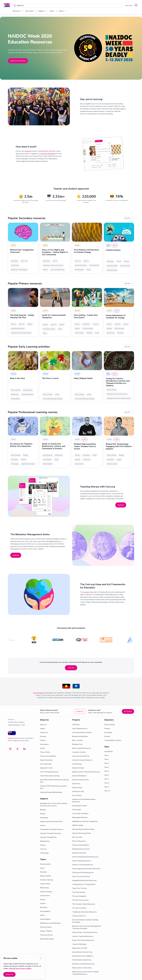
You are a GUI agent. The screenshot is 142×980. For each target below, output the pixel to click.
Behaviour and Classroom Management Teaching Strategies (87, 927)
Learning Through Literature (50, 833)
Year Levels (31, 11)
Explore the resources (18, 61)
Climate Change (46, 892)
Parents (107, 736)
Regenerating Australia (81, 849)
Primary (107, 729)
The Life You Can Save (80, 900)
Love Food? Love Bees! (80, 814)
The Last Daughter (79, 896)
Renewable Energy (47, 939)
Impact (43, 729)
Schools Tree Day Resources (83, 865)
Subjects (43, 11)
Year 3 (107, 763)
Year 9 (107, 787)
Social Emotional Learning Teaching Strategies (85, 921)
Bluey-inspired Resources (82, 748)
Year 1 (107, 755)
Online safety (45, 884)
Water (42, 915)
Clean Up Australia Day (81, 756)
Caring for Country (79, 752)
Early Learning (110, 725)
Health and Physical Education (51, 822)
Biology (43, 810)
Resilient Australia (79, 853)
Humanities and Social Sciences (52, 829)
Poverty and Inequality (81, 845)
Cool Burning (77, 764)
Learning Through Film (48, 837)
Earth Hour (76, 784)
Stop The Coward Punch (81, 877)
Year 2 (107, 759)
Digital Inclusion (78, 768)
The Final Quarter (79, 892)
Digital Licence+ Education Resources (86, 772)
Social (42, 868)
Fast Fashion (77, 795)
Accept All (9, 974)
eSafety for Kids (78, 792)
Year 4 (107, 767)
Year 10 (107, 791)
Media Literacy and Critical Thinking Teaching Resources (85, 973)
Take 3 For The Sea (79, 888)
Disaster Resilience (79, 776)
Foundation (109, 751)
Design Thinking (46, 931)
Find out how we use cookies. (20, 968)
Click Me (71, 668)
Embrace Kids (77, 788)
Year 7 (107, 779)
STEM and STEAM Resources (83, 873)
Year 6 (107, 775)
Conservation (45, 896)
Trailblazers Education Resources (84, 912)
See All (129, 218)
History (43, 825)
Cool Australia (38, 693)
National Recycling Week (81, 833)
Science (43, 845)
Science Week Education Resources (85, 857)
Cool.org (28, 151)
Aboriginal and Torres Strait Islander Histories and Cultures (54, 805)
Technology (44, 853)
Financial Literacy (46, 935)
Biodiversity (44, 888)
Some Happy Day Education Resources (86, 869)
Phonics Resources (79, 841)
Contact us (80, 711)
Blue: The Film (78, 740)
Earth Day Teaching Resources (83, 964)
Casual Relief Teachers (113, 740)
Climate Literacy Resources (82, 760)
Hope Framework (46, 760)
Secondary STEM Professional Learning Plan (54, 781)
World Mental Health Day (82, 960)
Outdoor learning (46, 880)
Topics (53, 11)
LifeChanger (77, 810)
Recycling (44, 907)
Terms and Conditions (48, 756)
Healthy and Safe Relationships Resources (84, 801)
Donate (128, 711)
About (63, 11)
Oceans (43, 903)
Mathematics (45, 841)
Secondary (108, 732)
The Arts (43, 849)
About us (43, 725)
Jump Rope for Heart (80, 806)
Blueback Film (77, 744)
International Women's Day (82, 952)
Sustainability (45, 911)
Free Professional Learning (50, 776)
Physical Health (46, 927)
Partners (43, 736)
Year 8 (107, 783)
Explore (121, 505)
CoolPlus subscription (48, 154)
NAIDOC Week (78, 825)
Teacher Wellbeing (79, 944)
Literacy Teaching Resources (83, 936)
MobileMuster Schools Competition (85, 821)
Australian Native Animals (82, 732)
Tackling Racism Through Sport (84, 884)
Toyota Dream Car (79, 916)
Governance (44, 744)
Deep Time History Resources (83, 940)
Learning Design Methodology (51, 792)
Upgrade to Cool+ (47, 768)
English (43, 814)
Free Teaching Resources (49, 772)
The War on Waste (79, 908)
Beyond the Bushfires (80, 736)
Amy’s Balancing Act (80, 729)
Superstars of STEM (80, 948)
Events (43, 748)
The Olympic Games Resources (84, 904)
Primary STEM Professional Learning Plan (53, 787)
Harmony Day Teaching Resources (85, 932)
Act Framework (46, 764)
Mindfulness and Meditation (50, 923)
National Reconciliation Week (83, 829)
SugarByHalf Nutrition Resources (84, 880)
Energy (43, 900)
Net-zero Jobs (77, 837)
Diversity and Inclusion (80, 780)
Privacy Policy (45, 752)
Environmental (45, 864)
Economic (43, 872)
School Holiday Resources (82, 861)
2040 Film (76, 725)
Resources (18, 11)
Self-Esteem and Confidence (83, 956)
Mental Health (45, 876)
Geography (44, 818)
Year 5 (107, 771)
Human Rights (45, 919)
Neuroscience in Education (82, 968)
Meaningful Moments (80, 817)
